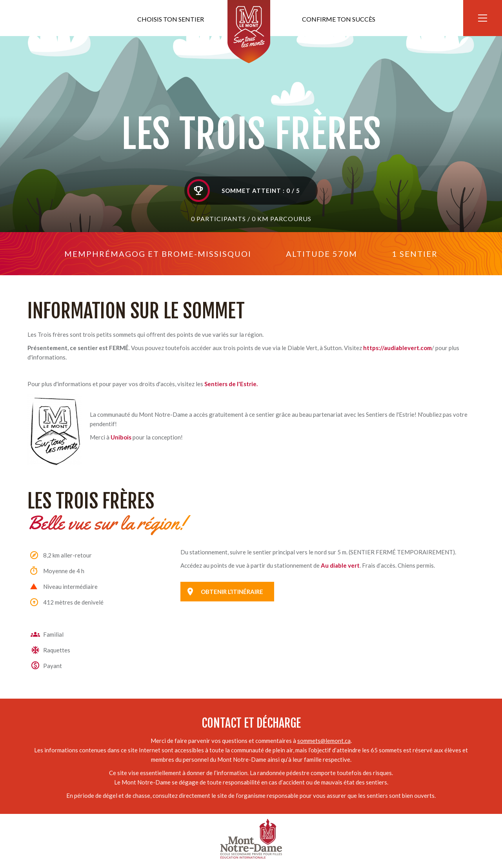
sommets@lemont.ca (324, 741)
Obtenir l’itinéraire (232, 592)
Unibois (121, 437)
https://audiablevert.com (397, 348)
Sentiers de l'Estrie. (231, 384)
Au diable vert (340, 565)
